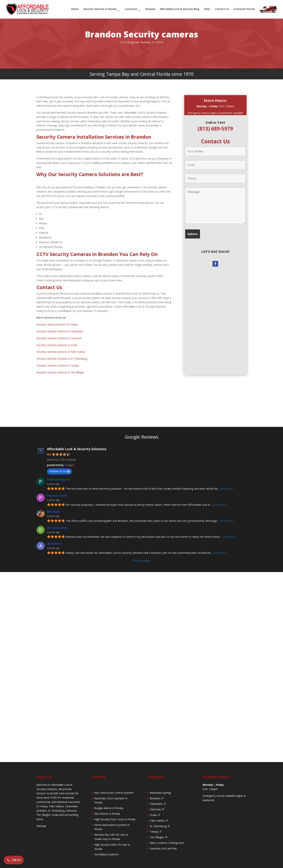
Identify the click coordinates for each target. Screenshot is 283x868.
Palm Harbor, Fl (159, 816)
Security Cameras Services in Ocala (57, 341)
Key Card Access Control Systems (114, 789)
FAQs (207, 9)
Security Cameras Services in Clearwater (60, 327)
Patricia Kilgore (58, 475)
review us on (59, 467)
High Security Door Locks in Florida (115, 815)
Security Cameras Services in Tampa (58, 361)
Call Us (14, 860)
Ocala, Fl (155, 811)
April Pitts (54, 539)
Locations (131, 9)
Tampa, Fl (156, 827)
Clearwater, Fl (158, 800)
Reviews (150, 9)
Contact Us (222, 9)
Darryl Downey (57, 524)
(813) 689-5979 (215, 124)
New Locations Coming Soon (167, 839)
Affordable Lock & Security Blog (180, 9)
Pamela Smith (57, 491)
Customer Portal (244, 9)
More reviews (141, 556)
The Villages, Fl (158, 833)
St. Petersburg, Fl (160, 822)
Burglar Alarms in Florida (109, 804)
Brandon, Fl (157, 794)
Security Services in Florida (100, 9)
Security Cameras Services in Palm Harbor (61, 348)
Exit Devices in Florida (107, 810)
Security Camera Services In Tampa (57, 320)
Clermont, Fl (157, 805)
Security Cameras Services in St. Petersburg (62, 354)
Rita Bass (54, 507)
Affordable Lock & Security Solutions (77, 445)
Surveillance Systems (107, 850)
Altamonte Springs (161, 789)
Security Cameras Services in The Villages (60, 368)
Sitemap (41, 822)
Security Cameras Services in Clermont (59, 334)
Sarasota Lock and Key (163, 844)
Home (75, 9)
